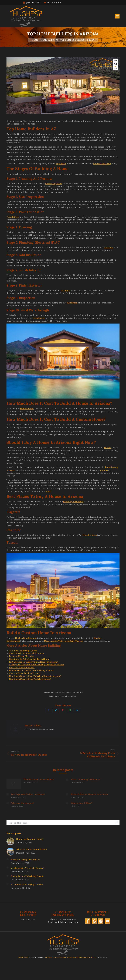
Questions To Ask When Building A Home (29, 659)
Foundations (13, 217)
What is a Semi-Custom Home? (39, 779)
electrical (108, 247)
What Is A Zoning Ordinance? (86, 779)
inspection (72, 303)
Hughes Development (26, 638)
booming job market (73, 502)
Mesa (47, 641)
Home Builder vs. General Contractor (90, 794)
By (67, 692)
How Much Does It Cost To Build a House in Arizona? (35, 676)
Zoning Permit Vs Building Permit (27, 876)
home (48, 491)
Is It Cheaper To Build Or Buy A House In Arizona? (34, 662)
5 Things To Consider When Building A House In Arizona (37, 665)
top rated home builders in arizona (65, 696)
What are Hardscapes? (23, 803)
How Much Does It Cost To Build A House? (30, 679)
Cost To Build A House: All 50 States (27, 653)
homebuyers (39, 318)
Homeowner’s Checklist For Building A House (31, 670)
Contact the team (102, 164)
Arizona (108, 448)
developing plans (54, 183)
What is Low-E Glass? (82, 803)
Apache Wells (57, 641)
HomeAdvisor (27, 408)
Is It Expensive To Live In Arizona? (28, 794)
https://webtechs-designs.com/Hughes (40, 729)
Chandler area (90, 535)
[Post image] (14, 784)
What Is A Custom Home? (22, 667)
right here (61, 164)
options (104, 470)
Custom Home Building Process (25, 673)
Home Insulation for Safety (30, 839)
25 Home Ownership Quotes (23, 650)
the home (66, 290)
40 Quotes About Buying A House (27, 884)
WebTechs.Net (102, 957)
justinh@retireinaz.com (66, 922)
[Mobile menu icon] (117, 16)
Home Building (56, 692)
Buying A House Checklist (21, 656)
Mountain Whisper (74, 641)
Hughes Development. (37, 957)
